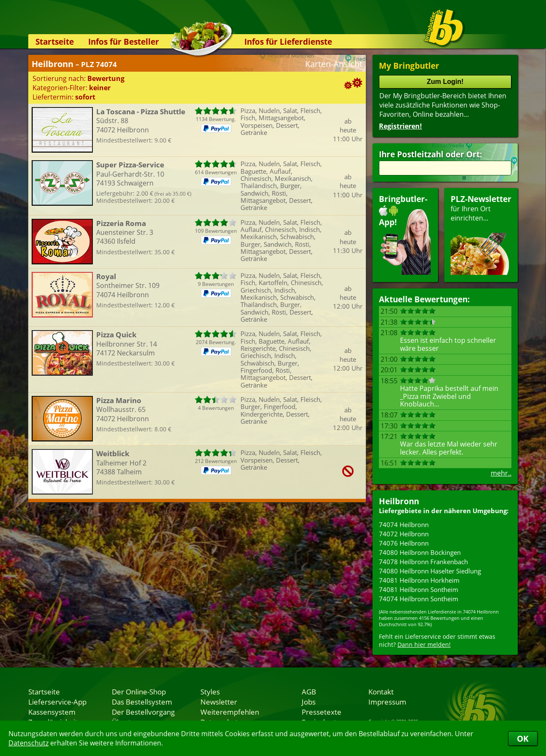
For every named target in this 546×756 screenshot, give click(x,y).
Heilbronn (399, 501)
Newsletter (219, 702)
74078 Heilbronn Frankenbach (423, 562)
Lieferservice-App (57, 702)
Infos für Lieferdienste (288, 42)
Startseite (55, 42)
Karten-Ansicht (334, 64)
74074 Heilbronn (404, 525)
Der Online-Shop (139, 691)
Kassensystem (52, 712)
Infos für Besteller (124, 42)
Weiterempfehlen (230, 712)
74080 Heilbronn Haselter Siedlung (430, 571)
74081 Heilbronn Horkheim (419, 580)
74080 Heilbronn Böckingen (420, 552)
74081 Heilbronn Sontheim (419, 589)
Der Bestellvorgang (143, 712)
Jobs (309, 702)
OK (523, 739)
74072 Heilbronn (404, 534)
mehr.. (501, 473)
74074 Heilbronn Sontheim (419, 599)
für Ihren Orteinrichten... (481, 234)
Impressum (387, 702)
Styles (210, 691)
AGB (309, 691)
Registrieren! (400, 126)
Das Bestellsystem (142, 702)
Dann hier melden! (424, 644)
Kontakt (381, 691)
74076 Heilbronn (404, 543)
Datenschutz (28, 743)
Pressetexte (322, 712)
